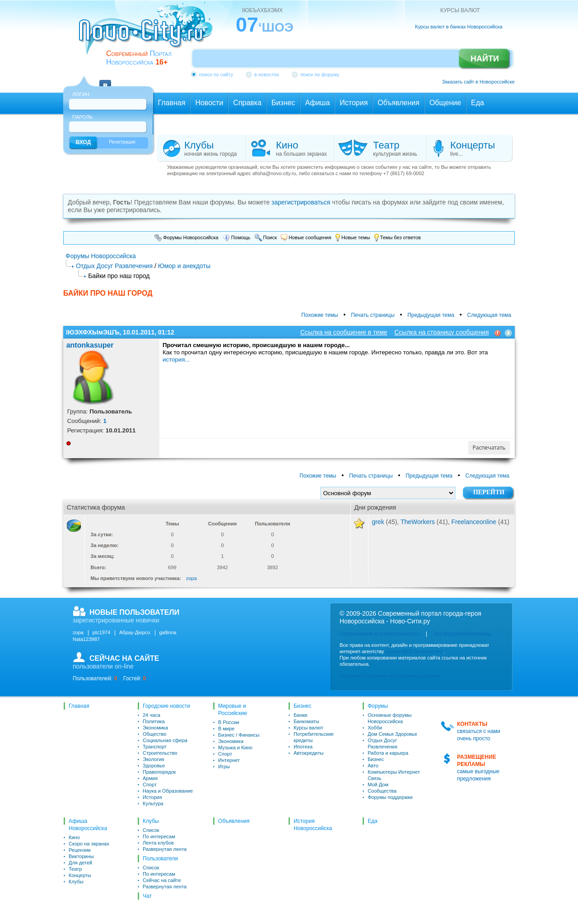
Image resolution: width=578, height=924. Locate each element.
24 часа (151, 715)
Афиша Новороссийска (88, 825)
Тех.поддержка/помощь (462, 634)
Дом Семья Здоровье (392, 734)
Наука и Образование (168, 791)
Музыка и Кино (235, 748)
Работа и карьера (388, 753)
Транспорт (155, 747)
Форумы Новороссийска (186, 237)
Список (151, 830)
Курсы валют (308, 728)
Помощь (237, 237)
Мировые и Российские (233, 710)
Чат (147, 896)
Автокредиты (308, 753)
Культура (153, 803)
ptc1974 (101, 632)
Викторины (81, 856)
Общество (154, 734)
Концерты (80, 875)
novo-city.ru (149, 35)
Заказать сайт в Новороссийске (478, 82)
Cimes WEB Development (414, 651)
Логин (81, 94)
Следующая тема (489, 315)
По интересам (159, 836)
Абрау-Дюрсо (135, 632)
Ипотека (303, 747)
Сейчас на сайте (162, 880)
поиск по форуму (320, 74)
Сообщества (382, 791)
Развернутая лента (165, 849)
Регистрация (122, 142)
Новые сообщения (306, 237)
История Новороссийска (313, 825)
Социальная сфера (165, 740)
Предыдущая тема (431, 315)
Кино (74, 837)
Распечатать (489, 448)
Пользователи (160, 859)
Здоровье (154, 766)
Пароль (82, 117)
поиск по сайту (216, 74)
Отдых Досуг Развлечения (114, 266)
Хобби (375, 728)
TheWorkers (418, 522)
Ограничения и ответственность (380, 634)
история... (176, 360)
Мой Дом (378, 785)
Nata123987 (86, 639)
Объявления (234, 821)
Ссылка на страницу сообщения (441, 332)
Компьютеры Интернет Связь (394, 775)
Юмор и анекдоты (184, 266)
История (152, 797)
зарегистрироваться (301, 202)
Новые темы (353, 237)
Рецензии (80, 850)
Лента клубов (158, 843)
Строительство (160, 753)
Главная (79, 706)
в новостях (267, 74)
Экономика (155, 728)
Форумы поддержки (390, 797)
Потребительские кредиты (314, 737)
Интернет (229, 760)
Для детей (80, 863)
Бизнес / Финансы (239, 735)
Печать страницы (373, 315)
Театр (75, 869)
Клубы (76, 882)
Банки (300, 715)
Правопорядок (159, 772)
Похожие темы (319, 315)
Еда (373, 821)
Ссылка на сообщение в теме (344, 332)
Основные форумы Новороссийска (389, 718)
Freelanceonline (474, 522)
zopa (191, 578)
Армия (150, 778)
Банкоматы (306, 721)
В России (229, 722)
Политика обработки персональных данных (390, 676)
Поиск (266, 237)
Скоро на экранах (89, 844)
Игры (224, 766)
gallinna (168, 632)
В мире (226, 729)
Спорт (150, 785)
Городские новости (166, 706)
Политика (154, 721)
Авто (373, 766)
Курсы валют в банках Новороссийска (459, 27)
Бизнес (302, 706)
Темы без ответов (398, 237)
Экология (154, 759)
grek (378, 522)
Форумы (378, 706)
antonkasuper (90, 345)
